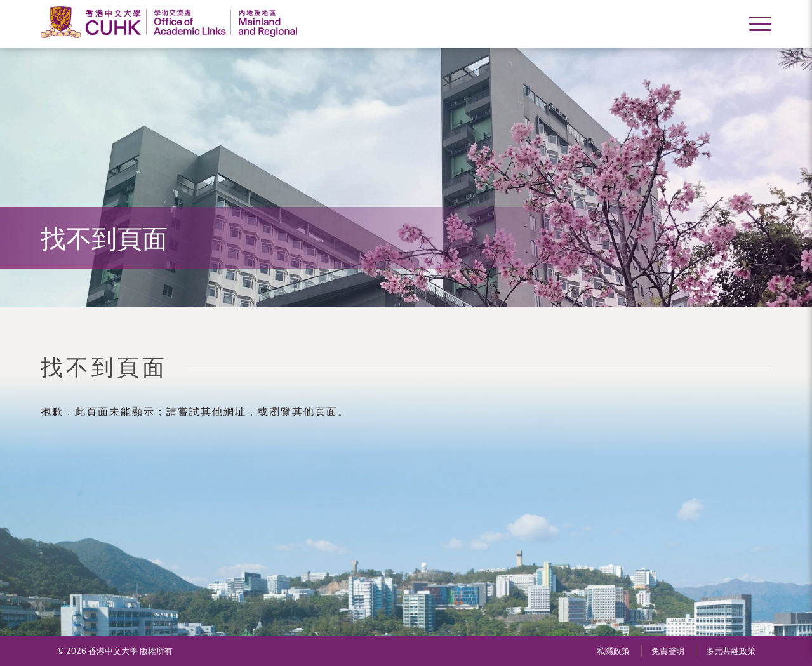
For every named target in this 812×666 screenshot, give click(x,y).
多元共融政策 (731, 651)
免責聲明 (668, 651)
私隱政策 (613, 651)
